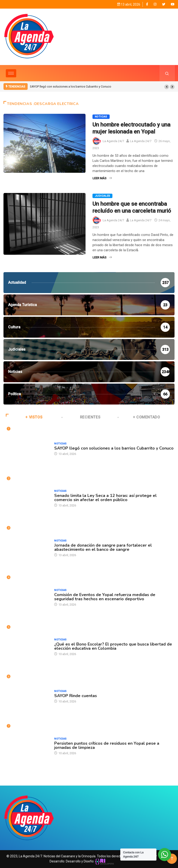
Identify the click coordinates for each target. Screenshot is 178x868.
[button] (167, 87)
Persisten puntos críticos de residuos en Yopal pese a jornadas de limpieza (107, 745)
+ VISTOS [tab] (24, 417)
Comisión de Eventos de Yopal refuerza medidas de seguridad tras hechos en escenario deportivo (105, 597)
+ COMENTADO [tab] (139, 417)
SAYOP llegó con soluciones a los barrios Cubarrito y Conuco (71, 86)
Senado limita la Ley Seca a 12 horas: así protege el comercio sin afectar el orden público (105, 498)
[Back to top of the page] (172, 859)
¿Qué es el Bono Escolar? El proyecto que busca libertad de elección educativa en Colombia (113, 646)
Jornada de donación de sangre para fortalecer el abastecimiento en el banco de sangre (103, 547)
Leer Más (102, 178)
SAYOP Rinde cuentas (76, 696)
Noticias (101, 117)
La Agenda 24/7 (113, 141)
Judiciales (102, 196)
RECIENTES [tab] (81, 417)
